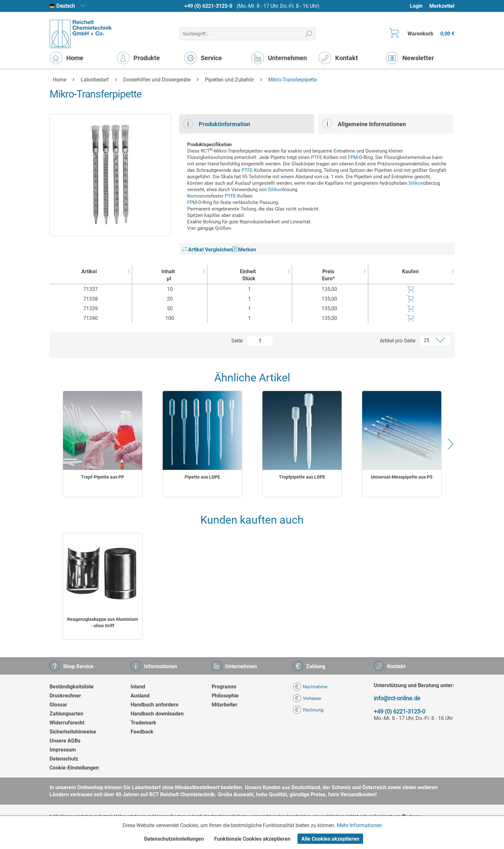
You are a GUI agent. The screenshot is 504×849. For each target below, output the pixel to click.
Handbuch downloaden (157, 714)
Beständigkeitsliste (72, 687)
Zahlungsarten (66, 714)
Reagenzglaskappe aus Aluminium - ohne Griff (103, 622)
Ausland (140, 696)
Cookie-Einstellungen (74, 768)
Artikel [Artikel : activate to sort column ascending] (89, 271)
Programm (224, 687)
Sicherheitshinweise (73, 732)
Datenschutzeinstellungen (174, 839)
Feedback (142, 732)
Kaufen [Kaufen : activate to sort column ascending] (410, 271)
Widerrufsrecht (67, 723)
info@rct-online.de (397, 698)
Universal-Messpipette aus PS (402, 477)
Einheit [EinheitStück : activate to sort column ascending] (248, 275)
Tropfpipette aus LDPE (302, 477)
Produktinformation (217, 124)
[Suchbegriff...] (247, 34)
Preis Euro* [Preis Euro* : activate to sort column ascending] (328, 275)
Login (416, 6)
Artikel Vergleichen (207, 250)
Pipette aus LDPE (202, 477)
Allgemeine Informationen (364, 124)
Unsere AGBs (65, 741)
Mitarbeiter (225, 705)
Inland (138, 687)
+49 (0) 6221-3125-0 (208, 6)
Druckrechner (65, 696)
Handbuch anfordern (155, 705)
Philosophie (225, 696)
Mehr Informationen (359, 825)
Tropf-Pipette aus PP (103, 477)
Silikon (416, 183)
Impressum (63, 750)
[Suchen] (309, 34)
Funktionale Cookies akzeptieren (252, 839)
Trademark (143, 723)
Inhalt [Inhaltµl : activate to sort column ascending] (168, 275)
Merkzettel (442, 6)
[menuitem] (419, 6)
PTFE (317, 157)
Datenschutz (64, 759)
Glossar (58, 705)
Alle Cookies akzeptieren (330, 839)
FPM (353, 157)
